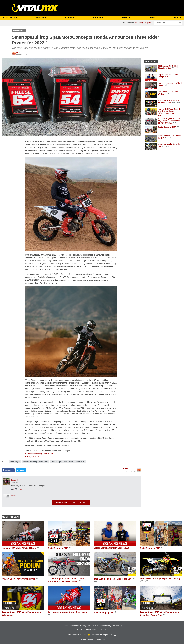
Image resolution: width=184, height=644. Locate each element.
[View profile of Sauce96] (7, 482)
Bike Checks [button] (9, 18)
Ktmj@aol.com (32, 457)
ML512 (18, 52)
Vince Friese (44, 462)
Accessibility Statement (77, 635)
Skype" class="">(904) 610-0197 (40, 454)
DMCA (96, 626)
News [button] (125, 18)
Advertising (117, 626)
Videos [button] (69, 18)
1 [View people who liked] (14, 489)
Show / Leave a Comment (71, 503)
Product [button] (97, 18)
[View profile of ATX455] (7, 497)
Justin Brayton (15, 462)
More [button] (177, 18)
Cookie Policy (106, 626)
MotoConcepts (56, 462)
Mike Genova (69, 462)
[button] (71, 97)
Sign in (148, 23)
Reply (21, 489)
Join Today (139, 23)
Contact (80, 629)
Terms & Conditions (71, 626)
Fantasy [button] (40, 18)
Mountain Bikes (91, 629)
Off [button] (115, 635)
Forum (152, 18)
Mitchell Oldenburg (30, 462)
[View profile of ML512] (14, 54)
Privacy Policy (86, 626)
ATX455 (14, 496)
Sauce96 (14, 480)
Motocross (103, 629)
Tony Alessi (80, 462)
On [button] (111, 635)
